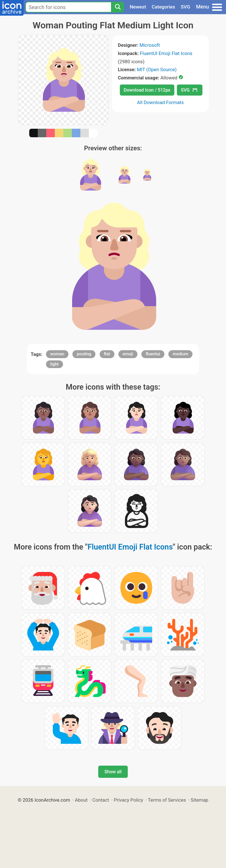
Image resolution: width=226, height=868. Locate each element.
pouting (84, 354)
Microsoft (150, 45)
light (54, 364)
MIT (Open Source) (157, 69)
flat (107, 354)
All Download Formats (161, 102)
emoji (128, 354)
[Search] (118, 7)
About (81, 800)
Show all (113, 772)
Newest (138, 7)
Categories (163, 7)
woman (57, 354)
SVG (186, 7)
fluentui (153, 354)
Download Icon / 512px (147, 90)
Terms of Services (167, 800)
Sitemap (200, 800)
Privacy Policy (128, 800)
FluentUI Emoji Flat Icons (166, 53)
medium (180, 354)
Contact (101, 800)
